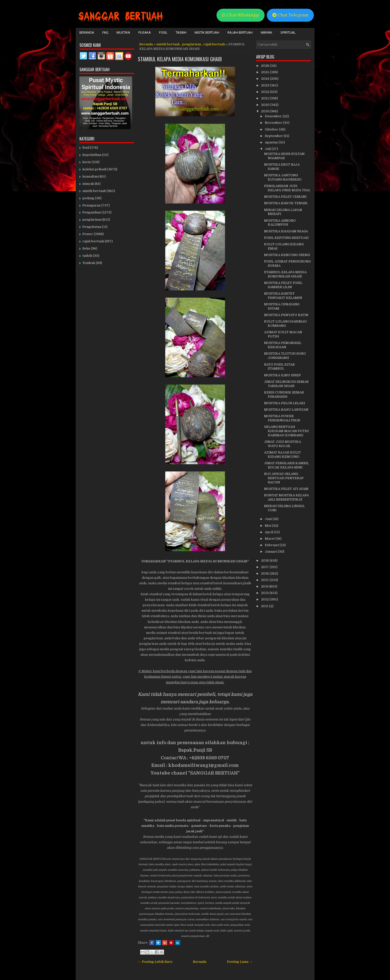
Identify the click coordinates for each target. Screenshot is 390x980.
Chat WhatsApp (241, 15)
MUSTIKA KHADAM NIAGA (286, 231)
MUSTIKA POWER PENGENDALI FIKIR (282, 418)
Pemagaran (91, 205)
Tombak (89, 263)
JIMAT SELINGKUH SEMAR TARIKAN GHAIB (286, 384)
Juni (269, 519)
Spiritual (288, 33)
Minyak (267, 33)
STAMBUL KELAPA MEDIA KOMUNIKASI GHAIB (180, 59)
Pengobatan (92, 227)
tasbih (87, 256)
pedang (88, 198)
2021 (265, 98)
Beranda (87, 33)
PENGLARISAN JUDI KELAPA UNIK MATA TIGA (287, 188)
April (269, 532)
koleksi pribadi (94, 169)
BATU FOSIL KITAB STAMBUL (279, 367)
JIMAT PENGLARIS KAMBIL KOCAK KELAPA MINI (286, 465)
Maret (270, 539)
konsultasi (91, 176)
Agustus (272, 142)
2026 (266, 66)
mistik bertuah (168, 44)
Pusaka (145, 33)
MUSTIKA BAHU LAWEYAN (286, 410)
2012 (265, 599)
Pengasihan (92, 212)
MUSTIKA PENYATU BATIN (286, 315)
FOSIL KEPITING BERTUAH (286, 238)
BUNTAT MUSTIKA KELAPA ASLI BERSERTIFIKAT (286, 497)
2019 (265, 111)
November (274, 123)
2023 (266, 85)
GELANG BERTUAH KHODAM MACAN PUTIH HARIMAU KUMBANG (286, 431)
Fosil (163, 33)
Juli (268, 149)
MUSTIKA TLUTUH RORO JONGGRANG (285, 356)
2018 (265, 560)
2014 (265, 586)
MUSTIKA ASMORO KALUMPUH (280, 223)
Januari (271, 552)
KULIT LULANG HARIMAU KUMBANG (285, 324)
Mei (268, 526)
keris (87, 162)
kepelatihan (92, 155)
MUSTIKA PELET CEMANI (285, 197)
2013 (265, 593)
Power (88, 234)
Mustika (123, 33)
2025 (266, 72)
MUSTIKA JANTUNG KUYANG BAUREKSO (283, 177)
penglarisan (192, 44)
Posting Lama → (240, 962)
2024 (265, 79)
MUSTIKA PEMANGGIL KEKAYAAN (283, 345)
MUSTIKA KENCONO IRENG (287, 255)
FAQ (105, 33)
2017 (265, 567)
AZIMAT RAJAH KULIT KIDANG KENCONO (282, 455)
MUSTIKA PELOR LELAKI (285, 403)
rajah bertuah (214, 44)
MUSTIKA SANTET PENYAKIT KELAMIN (283, 296)
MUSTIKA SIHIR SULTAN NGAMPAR (284, 156)
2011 (265, 606)
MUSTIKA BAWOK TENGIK (286, 203)
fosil (86, 148)
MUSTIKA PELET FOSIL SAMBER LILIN (283, 285)
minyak (88, 184)
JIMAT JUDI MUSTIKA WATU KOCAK (282, 444)
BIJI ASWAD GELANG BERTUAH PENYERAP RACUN (284, 478)
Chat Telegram (290, 15)
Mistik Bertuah (207, 33)
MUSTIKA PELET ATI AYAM (286, 489)
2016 (265, 573)
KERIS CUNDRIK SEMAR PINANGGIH (284, 394)
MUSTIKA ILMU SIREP (282, 375)
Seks (86, 248)
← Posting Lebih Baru (155, 962)
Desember (274, 116)
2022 (266, 92)
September (274, 136)
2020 (266, 105)
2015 (265, 580)
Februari (272, 545)
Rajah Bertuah (240, 33)
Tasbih (181, 33)
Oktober (272, 129)
